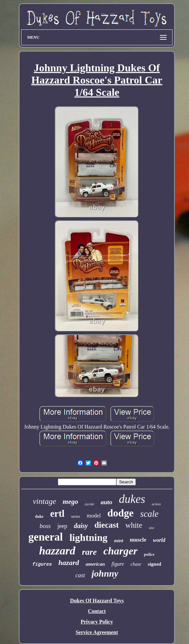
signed (154, 564)
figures (42, 564)
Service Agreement (97, 632)
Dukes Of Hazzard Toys (97, 601)
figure (118, 564)
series (76, 516)
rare (89, 552)
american (95, 564)
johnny (105, 573)
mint (118, 541)
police (149, 554)
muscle (138, 540)
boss (45, 526)
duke (39, 516)
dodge (120, 513)
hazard (69, 563)
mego (71, 502)
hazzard (57, 551)
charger (120, 551)
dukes (132, 499)
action (156, 504)
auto (107, 502)
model (94, 516)
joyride (89, 504)
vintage (44, 501)
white (134, 525)
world (159, 540)
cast (80, 575)
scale (149, 514)
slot (151, 528)
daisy (81, 526)
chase (136, 564)
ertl (57, 513)
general (46, 537)
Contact (97, 611)
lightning (88, 537)
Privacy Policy (97, 622)
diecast (107, 525)
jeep (62, 526)
